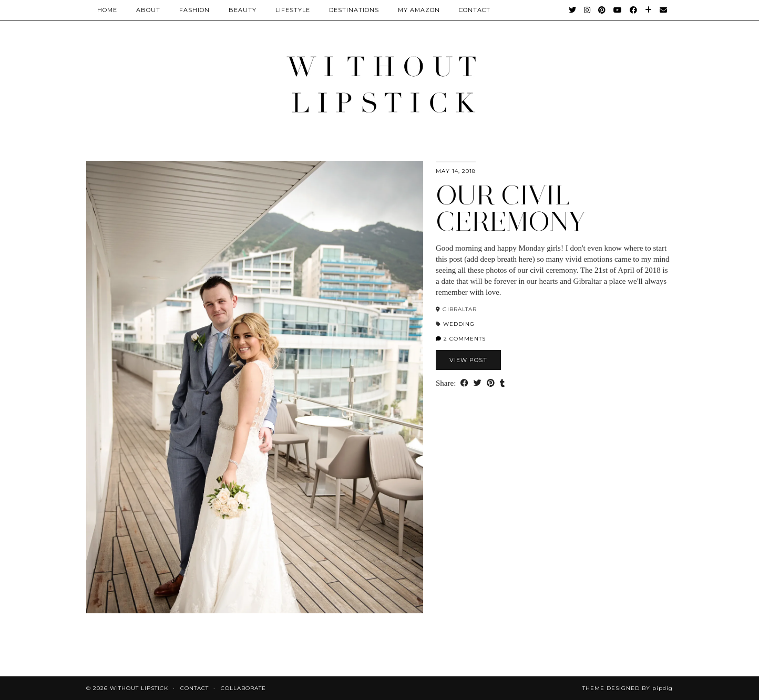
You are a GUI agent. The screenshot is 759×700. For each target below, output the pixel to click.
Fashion (194, 10)
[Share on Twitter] (478, 383)
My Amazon (419, 10)
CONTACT (475, 10)
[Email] (664, 10)
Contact (194, 688)
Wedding (459, 324)
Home (107, 10)
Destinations (354, 10)
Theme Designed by (628, 688)
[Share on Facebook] (464, 383)
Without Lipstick (139, 688)
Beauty (243, 10)
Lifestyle (293, 10)
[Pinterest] (602, 10)
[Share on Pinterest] (491, 383)
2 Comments (461, 339)
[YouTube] (618, 10)
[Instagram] (587, 10)
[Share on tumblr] (502, 383)
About (148, 10)
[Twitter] (573, 10)
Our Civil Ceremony (511, 208)
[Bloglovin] (649, 10)
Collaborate (243, 688)
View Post (468, 360)
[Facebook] (634, 10)
